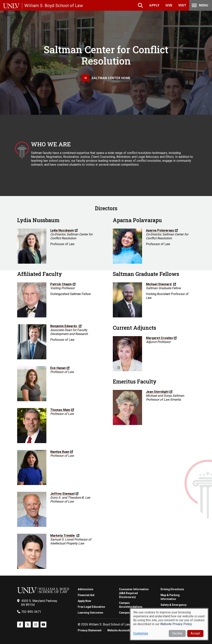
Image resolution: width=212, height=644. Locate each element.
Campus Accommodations (131, 605)
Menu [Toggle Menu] (200, 5)
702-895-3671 (31, 612)
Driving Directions (172, 589)
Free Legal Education (91, 607)
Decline (177, 633)
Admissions (86, 589)
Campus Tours (129, 613)
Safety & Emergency (174, 605)
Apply (154, 5)
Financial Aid (86, 595)
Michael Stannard (159, 284)
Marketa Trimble (63, 536)
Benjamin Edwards (64, 326)
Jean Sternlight (157, 392)
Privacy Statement (90, 630)
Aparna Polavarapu (160, 230)
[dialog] (169, 624)
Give (169, 5)
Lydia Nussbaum (62, 230)
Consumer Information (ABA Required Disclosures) (134, 593)
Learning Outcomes (91, 613)
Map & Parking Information (170, 597)
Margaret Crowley (159, 338)
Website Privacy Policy (176, 624)
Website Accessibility (121, 630)
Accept (195, 633)
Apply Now (84, 601)
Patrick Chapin (61, 284)
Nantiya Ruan (60, 452)
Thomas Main (60, 410)
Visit (182, 5)
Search (141, 5)
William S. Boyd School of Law (54, 6)
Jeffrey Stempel (62, 494)
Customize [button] (141, 633)
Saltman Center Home (111, 78)
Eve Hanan (58, 368)
